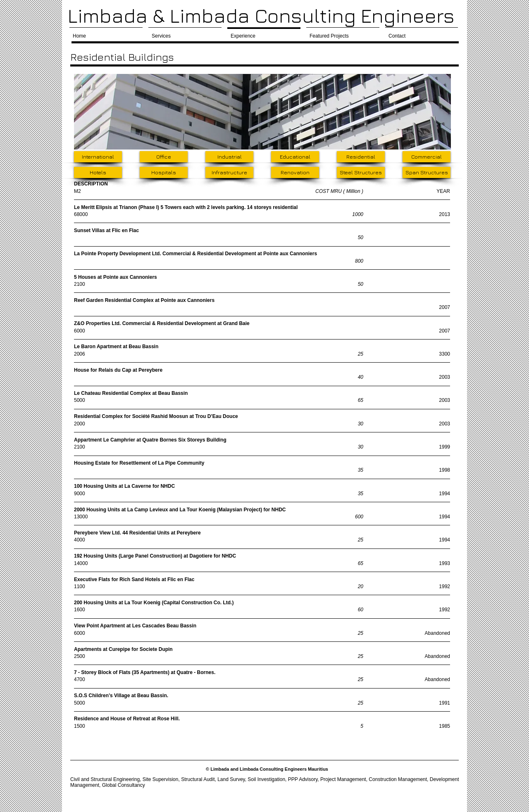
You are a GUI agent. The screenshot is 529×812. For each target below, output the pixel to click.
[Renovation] (295, 172)
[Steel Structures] (361, 172)
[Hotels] (98, 172)
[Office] (164, 157)
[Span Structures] (427, 172)
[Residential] (361, 157)
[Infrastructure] (229, 172)
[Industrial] (229, 157)
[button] (262, 112)
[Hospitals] (164, 172)
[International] (98, 157)
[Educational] (295, 157)
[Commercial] (427, 157)
